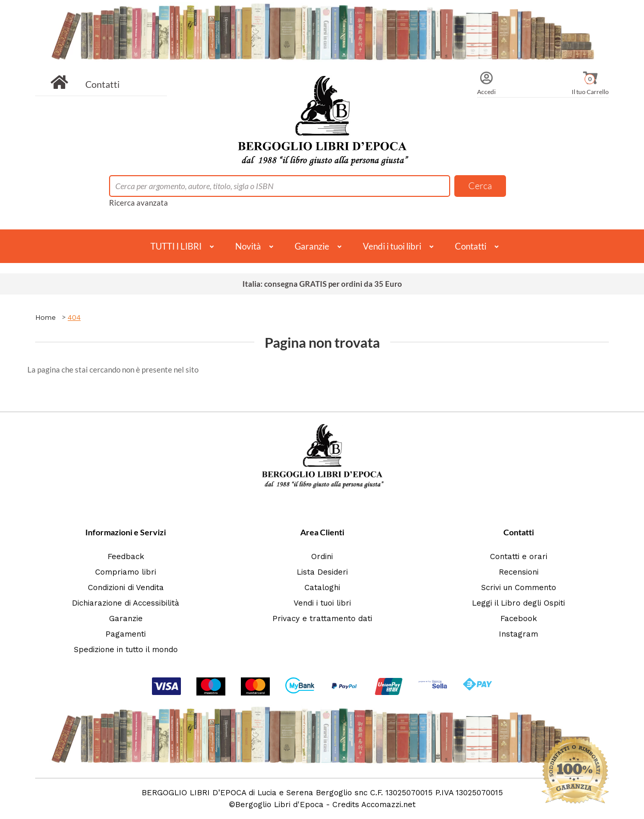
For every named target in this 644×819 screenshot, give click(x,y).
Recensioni (519, 572)
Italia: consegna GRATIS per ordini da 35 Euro (322, 284)
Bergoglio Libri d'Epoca (279, 805)
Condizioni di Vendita (126, 588)
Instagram (518, 634)
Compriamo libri (126, 572)
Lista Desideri (322, 572)
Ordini (322, 557)
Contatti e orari (519, 557)
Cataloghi (322, 588)
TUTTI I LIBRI (176, 246)
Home (45, 317)
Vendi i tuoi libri (392, 246)
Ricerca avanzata (139, 203)
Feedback (126, 557)
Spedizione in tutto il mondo (126, 650)
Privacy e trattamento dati (322, 619)
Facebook (519, 619)
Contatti (103, 84)
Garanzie (312, 246)
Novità (248, 246)
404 (74, 317)
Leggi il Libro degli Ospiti (518, 603)
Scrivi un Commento (519, 588)
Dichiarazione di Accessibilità (126, 603)
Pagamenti (126, 634)
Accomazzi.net (388, 805)
